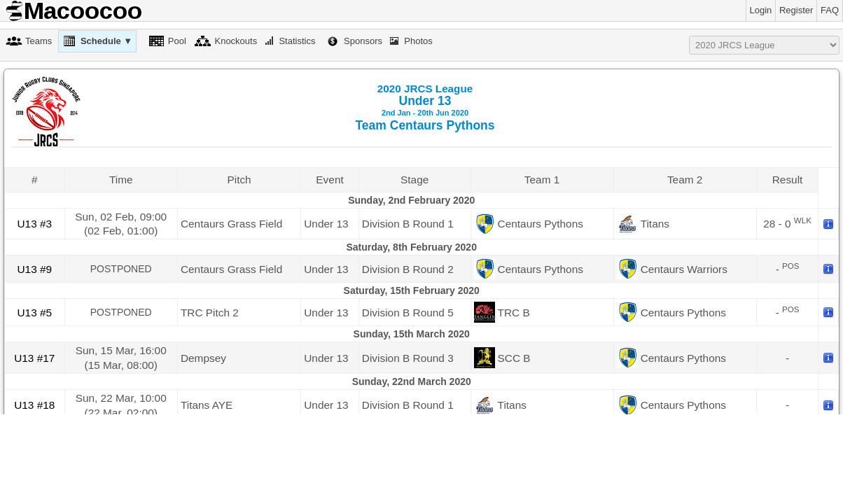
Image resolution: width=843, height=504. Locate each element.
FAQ (830, 10)
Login (761, 10)
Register (796, 10)
